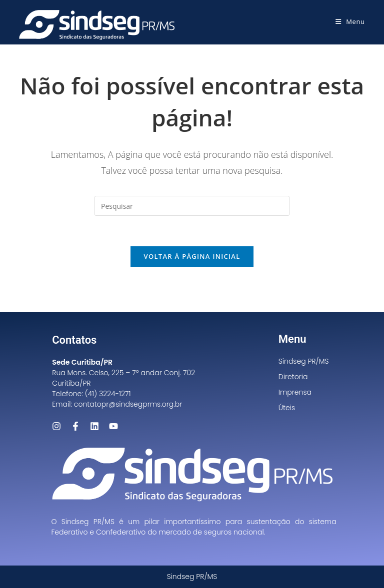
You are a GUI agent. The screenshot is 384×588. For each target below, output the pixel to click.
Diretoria (293, 377)
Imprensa (295, 392)
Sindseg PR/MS (304, 361)
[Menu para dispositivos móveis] (350, 21)
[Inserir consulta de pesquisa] (192, 206)
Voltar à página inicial (192, 256)
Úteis (287, 408)
